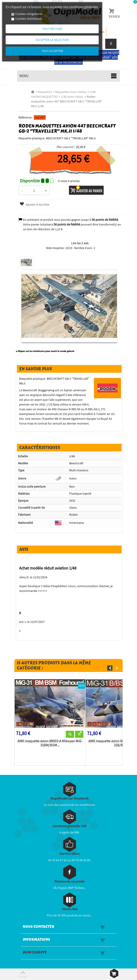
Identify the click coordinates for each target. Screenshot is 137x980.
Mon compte (35, 949)
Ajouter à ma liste (34, 200)
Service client (70, 850)
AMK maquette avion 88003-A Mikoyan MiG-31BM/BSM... (49, 739)
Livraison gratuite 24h (70, 822)
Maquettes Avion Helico (70, 92)
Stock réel (70, 905)
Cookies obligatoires (29, 14)
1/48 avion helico (61, 97)
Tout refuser (52, 29)
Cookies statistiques (29, 19)
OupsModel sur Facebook (70, 794)
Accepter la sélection (52, 40)
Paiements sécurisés (70, 877)
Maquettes (44, 92)
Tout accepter (52, 51)
